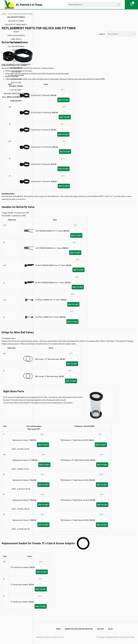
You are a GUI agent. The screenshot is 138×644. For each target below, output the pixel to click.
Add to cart (98, 104)
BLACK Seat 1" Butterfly (75, 100)
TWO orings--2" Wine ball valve (81, 383)
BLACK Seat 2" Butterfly (75, 134)
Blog (111, 629)
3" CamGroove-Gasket (54, 609)
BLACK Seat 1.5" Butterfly (76, 117)
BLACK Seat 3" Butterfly (75, 169)
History (100, 629)
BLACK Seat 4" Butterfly (75, 186)
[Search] (94, 4)
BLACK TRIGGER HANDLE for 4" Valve (84, 287)
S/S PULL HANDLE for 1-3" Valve (82, 304)
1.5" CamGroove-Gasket (54, 574)
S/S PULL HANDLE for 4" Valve (82, 321)
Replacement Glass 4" (55, 527)
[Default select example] (120, 36)
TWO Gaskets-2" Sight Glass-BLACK (100, 487)
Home (58, 629)
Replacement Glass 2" (55, 487)
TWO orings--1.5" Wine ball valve (82, 366)
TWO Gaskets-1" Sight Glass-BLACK (100, 447)
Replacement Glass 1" (55, 447)
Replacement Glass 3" (55, 507)
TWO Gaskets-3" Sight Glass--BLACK (101, 507)
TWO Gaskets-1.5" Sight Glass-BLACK (101, 467)
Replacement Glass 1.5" (54, 467)
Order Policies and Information (79, 629)
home (38, 16)
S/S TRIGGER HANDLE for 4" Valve (83, 252)
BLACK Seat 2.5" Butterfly (76, 151)
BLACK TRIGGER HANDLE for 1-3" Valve (85, 270)
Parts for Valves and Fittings (55, 16)
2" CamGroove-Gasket (54, 592)
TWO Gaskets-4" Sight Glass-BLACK (100, 527)
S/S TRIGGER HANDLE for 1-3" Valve (84, 235)
